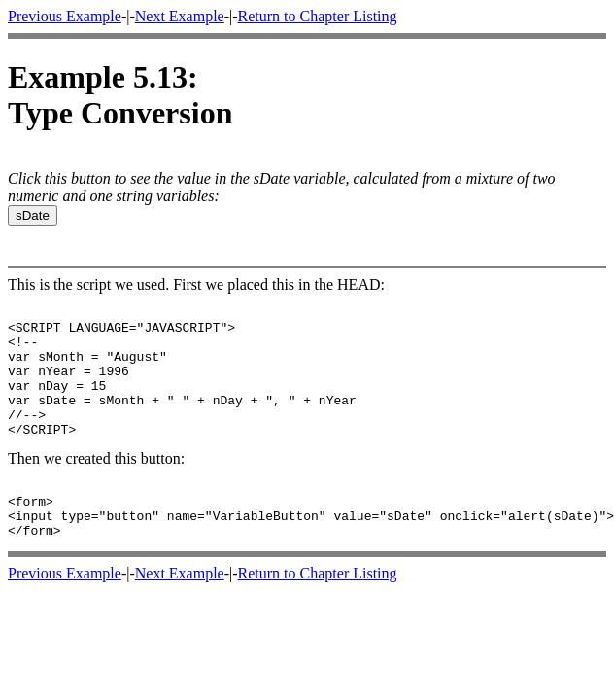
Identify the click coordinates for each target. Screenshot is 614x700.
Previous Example (65, 16)
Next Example (180, 16)
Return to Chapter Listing (318, 16)
